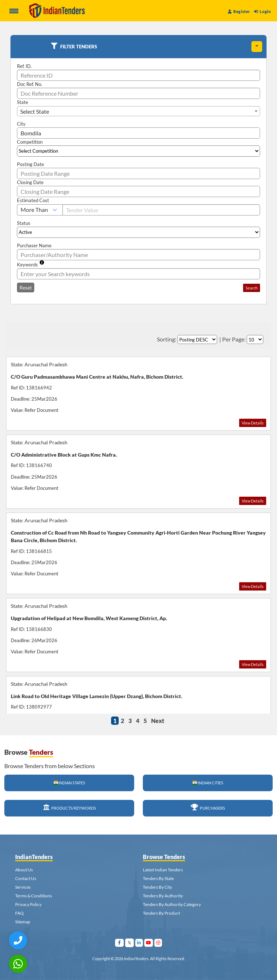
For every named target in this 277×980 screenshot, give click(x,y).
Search (252, 288)
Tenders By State (158, 878)
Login (262, 11)
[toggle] (257, 47)
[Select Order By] (197, 339)
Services (23, 887)
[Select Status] (138, 232)
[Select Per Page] (255, 339)
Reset (26, 288)
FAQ (19, 913)
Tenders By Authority (163, 896)
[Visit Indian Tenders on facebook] (120, 943)
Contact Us (26, 878)
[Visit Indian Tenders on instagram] (158, 943)
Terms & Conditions (34, 896)
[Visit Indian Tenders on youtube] (149, 943)
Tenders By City (157, 887)
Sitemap (23, 922)
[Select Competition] (138, 151)
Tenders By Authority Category (172, 904)
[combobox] (138, 111)
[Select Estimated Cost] (40, 210)
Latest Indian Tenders (163, 870)
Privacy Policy (28, 904)
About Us (24, 870)
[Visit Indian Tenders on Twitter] (130, 943)
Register (239, 11)
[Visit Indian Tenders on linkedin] (139, 943)
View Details (253, 423)
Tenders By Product (161, 913)
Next (158, 721)
